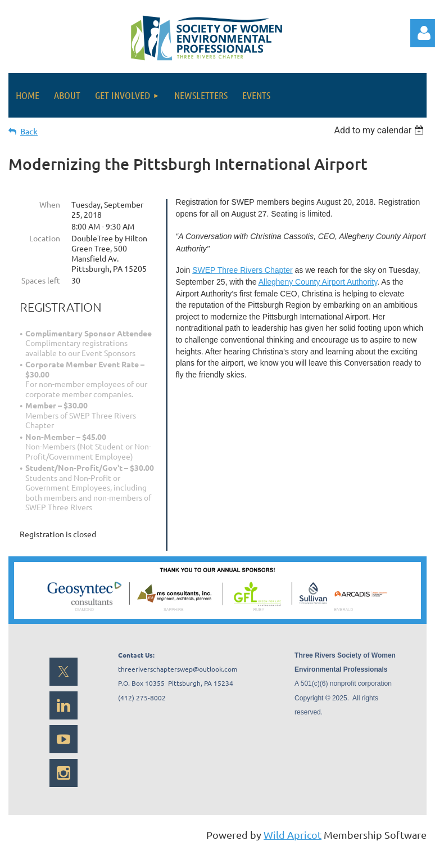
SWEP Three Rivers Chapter (242, 270)
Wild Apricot (293, 835)
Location (45, 238)
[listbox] (380, 130)
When (50, 204)
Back (29, 131)
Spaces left (41, 280)
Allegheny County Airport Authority (318, 282)
